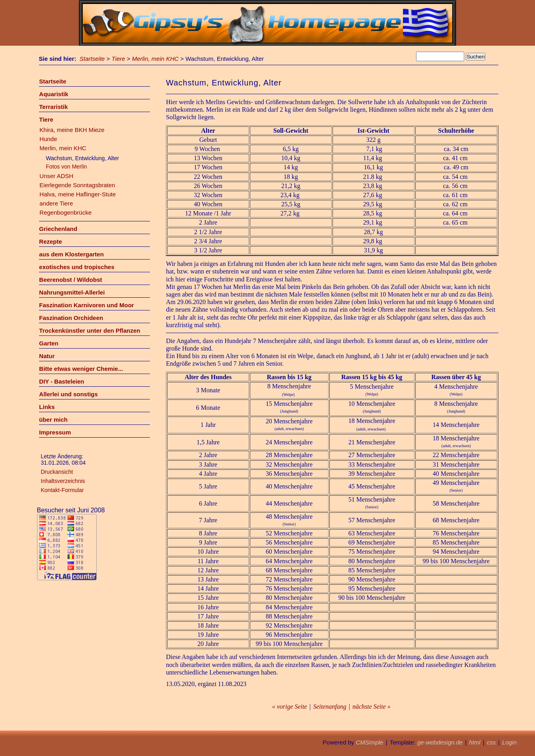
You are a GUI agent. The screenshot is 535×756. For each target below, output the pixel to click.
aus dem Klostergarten (71, 254)
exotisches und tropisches (77, 267)
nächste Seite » (372, 707)
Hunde (48, 139)
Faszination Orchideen (71, 318)
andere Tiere (56, 203)
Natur (47, 356)
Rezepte (51, 241)
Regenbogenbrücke (65, 212)
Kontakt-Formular (62, 490)
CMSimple (369, 742)
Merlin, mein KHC (156, 59)
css (491, 742)
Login (509, 742)
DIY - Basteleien (61, 381)
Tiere (119, 59)
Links (47, 407)
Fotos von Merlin (66, 167)
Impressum (55, 432)
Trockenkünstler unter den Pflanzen (89, 331)
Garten (49, 343)
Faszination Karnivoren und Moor (86, 305)
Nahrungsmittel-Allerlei (72, 292)
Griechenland (58, 229)
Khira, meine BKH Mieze (72, 130)
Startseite (92, 59)
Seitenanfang (330, 707)
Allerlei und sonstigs (68, 394)
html (475, 742)
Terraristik (53, 107)
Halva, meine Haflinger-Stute (78, 194)
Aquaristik (53, 94)
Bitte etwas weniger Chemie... (81, 369)
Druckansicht (57, 472)
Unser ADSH (56, 176)
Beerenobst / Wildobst (70, 280)
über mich (53, 420)
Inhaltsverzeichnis (63, 481)
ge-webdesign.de (440, 742)
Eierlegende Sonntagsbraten (77, 185)
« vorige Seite (290, 707)
